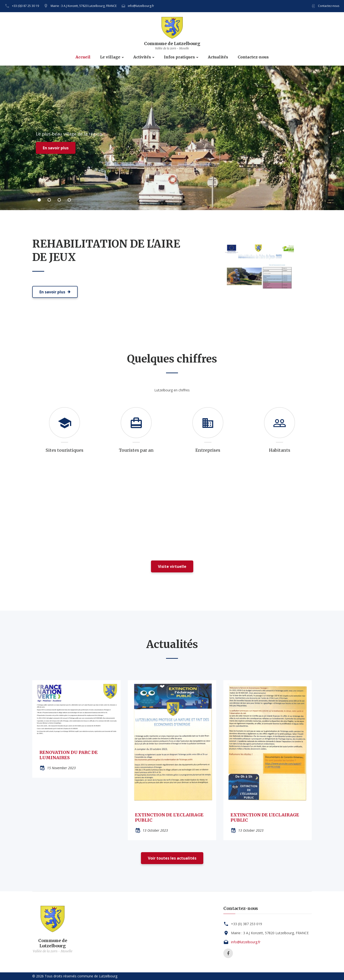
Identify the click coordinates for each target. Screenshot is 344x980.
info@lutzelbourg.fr (141, 6)
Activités (142, 57)
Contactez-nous (329, 6)
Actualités (218, 57)
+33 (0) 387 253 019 (247, 924)
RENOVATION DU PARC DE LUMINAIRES (69, 755)
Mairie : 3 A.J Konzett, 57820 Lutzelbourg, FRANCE (84, 6)
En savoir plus (56, 148)
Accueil (83, 57)
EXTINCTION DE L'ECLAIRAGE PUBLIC (169, 817)
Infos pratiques (179, 57)
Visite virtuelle (172, 566)
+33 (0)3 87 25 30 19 (25, 6)
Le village (110, 57)
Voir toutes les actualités (172, 858)
